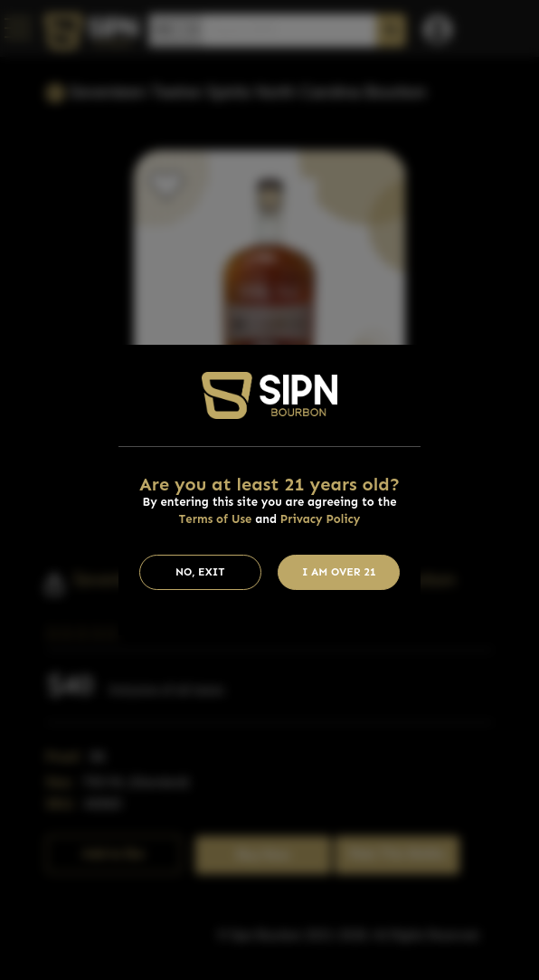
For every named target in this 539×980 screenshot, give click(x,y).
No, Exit (200, 572)
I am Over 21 (339, 572)
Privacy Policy (321, 519)
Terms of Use (216, 519)
